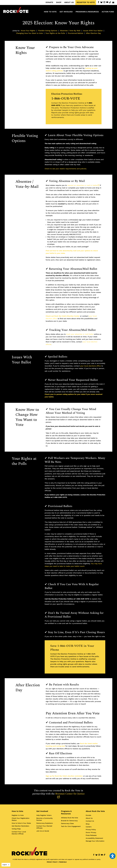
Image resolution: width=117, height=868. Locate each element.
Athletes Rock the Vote (70, 818)
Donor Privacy (91, 832)
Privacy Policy (91, 830)
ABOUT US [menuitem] (69, 2)
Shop (88, 824)
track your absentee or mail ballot (80, 334)
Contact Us (90, 821)
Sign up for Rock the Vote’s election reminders (64, 776)
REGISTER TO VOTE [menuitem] (86, 2)
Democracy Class (67, 823)
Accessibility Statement (94, 838)
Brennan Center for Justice (70, 795)
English (5, 865)
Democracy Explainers (45, 823)
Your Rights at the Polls (55, 33)
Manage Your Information (95, 841)
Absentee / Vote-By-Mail (70, 31)
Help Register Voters (44, 815)
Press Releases (91, 835)
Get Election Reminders (20, 826)
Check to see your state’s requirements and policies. (66, 169)
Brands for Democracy (69, 821)
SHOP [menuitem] (59, 2)
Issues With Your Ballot (93, 31)
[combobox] (6, 865)
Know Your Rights (28, 31)
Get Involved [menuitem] (66, 12)
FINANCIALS (63, 862)
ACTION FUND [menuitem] (108, 12)
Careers (89, 827)
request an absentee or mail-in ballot (83, 185)
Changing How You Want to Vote (29, 33)
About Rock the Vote (95, 811)
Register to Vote (18, 815)
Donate (88, 815)
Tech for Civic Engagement (71, 826)
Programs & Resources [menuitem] (87, 12)
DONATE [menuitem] (49, 2)
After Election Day (93, 33)
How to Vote (17, 811)
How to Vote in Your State (21, 823)
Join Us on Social (43, 831)
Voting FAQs (16, 829)
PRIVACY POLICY (52, 862)
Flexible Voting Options (48, 31)
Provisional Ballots (76, 33)
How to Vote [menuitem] (50, 12)
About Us (89, 818)
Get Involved (42, 811)
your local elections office (91, 366)
